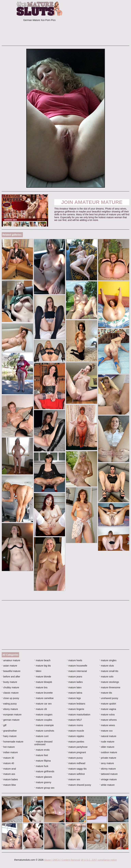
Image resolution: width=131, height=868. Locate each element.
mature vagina (108, 709)
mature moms (75, 725)
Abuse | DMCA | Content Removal (62, 860)
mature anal (9, 769)
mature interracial (77, 671)
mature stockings (109, 682)
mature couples (43, 720)
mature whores (108, 720)
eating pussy (9, 704)
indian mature (10, 752)
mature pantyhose (77, 747)
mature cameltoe (44, 698)
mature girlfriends (44, 771)
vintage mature (108, 779)
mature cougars (43, 715)
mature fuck (41, 766)
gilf (4, 725)
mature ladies (75, 682)
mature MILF (74, 720)
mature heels (75, 660)
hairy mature (9, 736)
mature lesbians (76, 704)
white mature (107, 785)
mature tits (106, 693)
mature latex (74, 687)
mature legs (74, 698)
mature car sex (43, 704)
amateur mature (11, 660)
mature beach (42, 660)
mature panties (76, 742)
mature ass (8, 774)
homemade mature (13, 742)
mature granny (43, 782)
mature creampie (44, 725)
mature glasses (43, 777)
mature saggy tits (77, 769)
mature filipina (43, 761)
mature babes (10, 779)
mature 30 (8, 758)
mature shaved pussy (79, 785)
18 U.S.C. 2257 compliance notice (99, 860)
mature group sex (44, 788)
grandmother (9, 731)
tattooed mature (108, 774)
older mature (107, 747)
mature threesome (110, 687)
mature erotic (42, 750)
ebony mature (10, 709)
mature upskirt (108, 704)
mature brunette (43, 693)
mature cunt (41, 736)
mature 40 (8, 763)
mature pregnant (76, 752)
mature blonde (43, 677)
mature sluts (107, 666)
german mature (11, 720)
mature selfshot (76, 774)
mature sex (74, 779)
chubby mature (10, 687)
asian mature (9, 666)
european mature (12, 715)
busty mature (9, 682)
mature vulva (107, 715)
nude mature (107, 742)
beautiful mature (11, 671)
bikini (38, 671)
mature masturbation (79, 715)
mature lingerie (76, 709)
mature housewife (77, 666)
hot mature (8, 747)
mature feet (41, 755)
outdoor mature (108, 752)
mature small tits (109, 671)
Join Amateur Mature (92, 202)
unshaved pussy (109, 698)
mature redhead (76, 763)
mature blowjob (43, 682)
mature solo (106, 677)
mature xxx (106, 731)
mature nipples (75, 736)
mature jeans (75, 677)
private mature (108, 758)
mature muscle (75, 731)
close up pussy (10, 698)
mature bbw (9, 785)
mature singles (108, 660)
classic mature (10, 693)
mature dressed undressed (43, 743)
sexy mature (107, 763)
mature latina (75, 693)
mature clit (41, 709)
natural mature (108, 736)
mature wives (107, 725)
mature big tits (43, 666)
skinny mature (108, 769)
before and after (11, 677)
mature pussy (75, 758)
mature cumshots (44, 731)
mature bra (41, 687)
